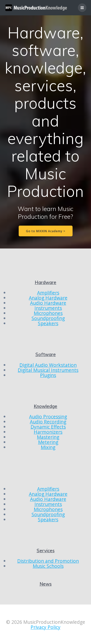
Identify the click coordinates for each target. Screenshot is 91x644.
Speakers (48, 323)
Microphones (48, 313)
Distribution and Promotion (48, 561)
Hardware (45, 282)
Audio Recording (48, 422)
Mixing (48, 447)
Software (46, 354)
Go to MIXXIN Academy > (46, 231)
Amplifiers (48, 293)
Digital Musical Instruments (48, 370)
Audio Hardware (48, 303)
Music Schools (48, 566)
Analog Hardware (48, 298)
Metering (48, 442)
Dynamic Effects (48, 427)
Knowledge (45, 406)
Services (46, 551)
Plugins (48, 375)
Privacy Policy (45, 627)
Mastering (48, 437)
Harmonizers (48, 432)
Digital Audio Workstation (48, 365)
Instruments (48, 308)
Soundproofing (48, 318)
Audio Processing (48, 417)
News (46, 584)
